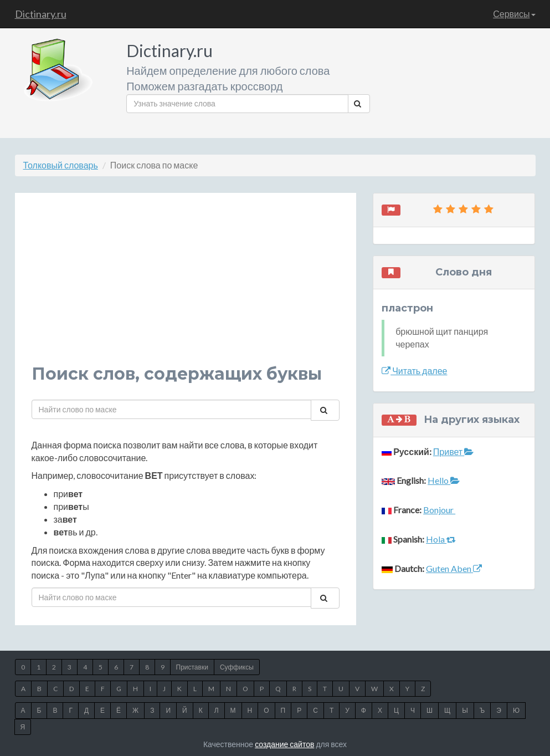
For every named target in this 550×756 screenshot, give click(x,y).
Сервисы (514, 14)
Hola (441, 539)
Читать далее (414, 371)
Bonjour (439, 510)
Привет (453, 451)
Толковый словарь (61, 165)
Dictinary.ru (41, 14)
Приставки (192, 667)
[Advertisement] (186, 287)
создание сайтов (284, 744)
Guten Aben (454, 568)
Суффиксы (237, 667)
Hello (444, 480)
